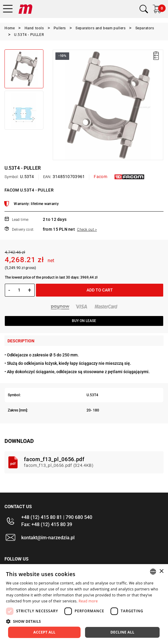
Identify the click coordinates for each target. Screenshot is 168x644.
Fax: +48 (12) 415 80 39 (47, 524)
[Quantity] (19, 290)
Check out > (87, 230)
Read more (88, 601)
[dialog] (84, 604)
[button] (84, 621)
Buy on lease (84, 321)
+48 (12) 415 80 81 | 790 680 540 (57, 517)
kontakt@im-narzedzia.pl (48, 538)
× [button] (161, 571)
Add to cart (100, 290)
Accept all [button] (44, 632)
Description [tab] (21, 341)
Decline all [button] (122, 632)
